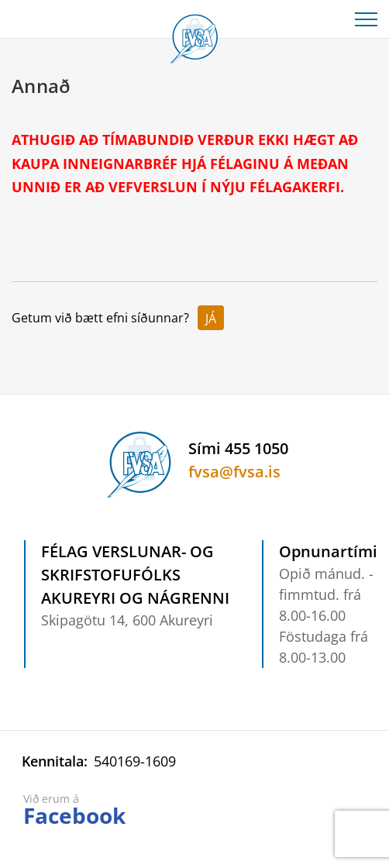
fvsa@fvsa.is (234, 472)
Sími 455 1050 (238, 448)
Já (211, 319)
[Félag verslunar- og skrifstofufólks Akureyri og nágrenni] (194, 35)
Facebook (74, 815)
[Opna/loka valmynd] (366, 19)
